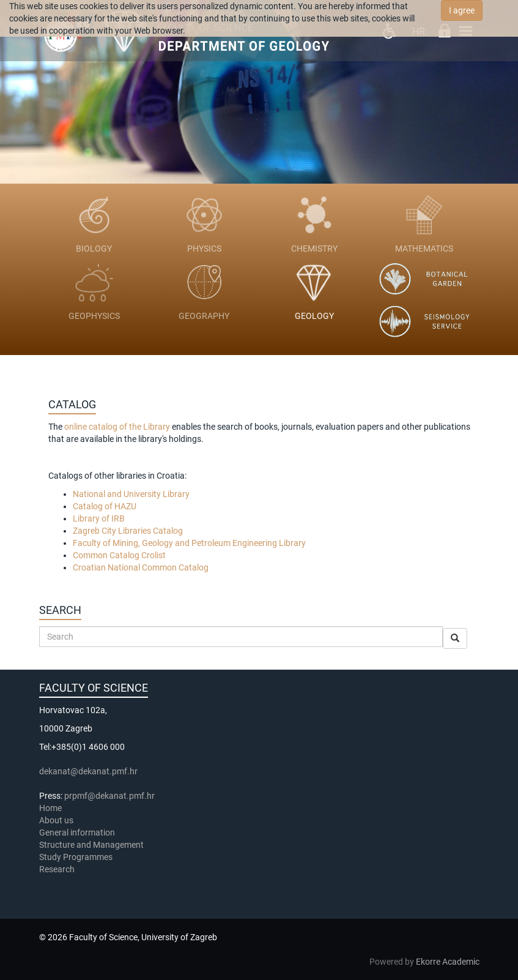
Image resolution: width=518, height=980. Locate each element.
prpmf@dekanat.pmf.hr (109, 796)
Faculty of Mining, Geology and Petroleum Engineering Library (189, 543)
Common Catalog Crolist (119, 555)
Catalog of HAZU (105, 506)
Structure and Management (91, 845)
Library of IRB (99, 518)
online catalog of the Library (117, 427)
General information (77, 832)
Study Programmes (76, 857)
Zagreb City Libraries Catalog (128, 531)
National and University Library (131, 494)
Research (58, 869)
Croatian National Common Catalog (141, 567)
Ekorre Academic (448, 962)
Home (50, 808)
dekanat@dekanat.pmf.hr (88, 771)
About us (57, 820)
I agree (462, 10)
